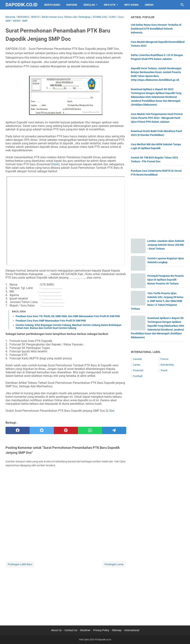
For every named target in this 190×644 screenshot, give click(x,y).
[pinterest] (66, 430)
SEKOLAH (89, 5)
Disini (55, 164)
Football (138, 376)
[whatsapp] (90, 430)
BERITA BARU (52, 5)
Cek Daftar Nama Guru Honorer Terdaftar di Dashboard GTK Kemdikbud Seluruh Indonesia (156, 29)
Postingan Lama (114, 564)
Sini (112, 411)
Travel (164, 370)
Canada (137, 359)
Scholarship (167, 365)
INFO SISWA (131, 5)
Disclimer (85, 630)
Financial (138, 370)
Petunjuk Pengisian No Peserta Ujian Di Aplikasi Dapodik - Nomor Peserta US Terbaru (166, 280)
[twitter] (42, 430)
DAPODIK (72, 5)
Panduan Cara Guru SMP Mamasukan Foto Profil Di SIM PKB (51, 321)
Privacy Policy (101, 630)
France (164, 359)
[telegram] (114, 430)
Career (137, 365)
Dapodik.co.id (21, 5)
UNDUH (149, 5)
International (132, 630)
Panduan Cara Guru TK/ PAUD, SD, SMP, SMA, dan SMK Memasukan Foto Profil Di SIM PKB (68, 316)
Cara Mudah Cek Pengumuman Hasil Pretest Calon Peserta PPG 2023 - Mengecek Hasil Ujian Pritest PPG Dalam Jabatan (157, 118)
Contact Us (71, 630)
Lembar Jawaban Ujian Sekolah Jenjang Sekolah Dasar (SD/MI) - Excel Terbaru (166, 245)
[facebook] (18, 430)
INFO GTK (110, 5)
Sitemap (117, 630)
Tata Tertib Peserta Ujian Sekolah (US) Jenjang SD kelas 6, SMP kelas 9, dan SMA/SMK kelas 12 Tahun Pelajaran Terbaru (157, 301)
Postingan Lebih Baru (20, 564)
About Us (56, 630)
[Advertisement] (66, 594)
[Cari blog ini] (182, 5)
